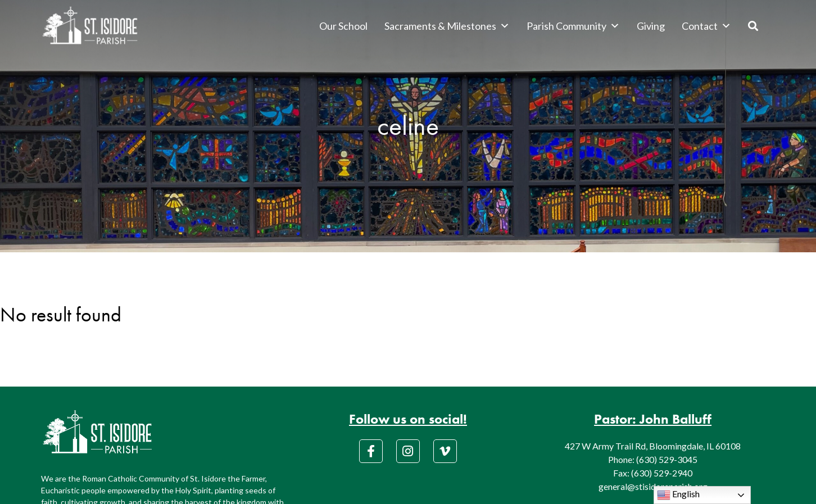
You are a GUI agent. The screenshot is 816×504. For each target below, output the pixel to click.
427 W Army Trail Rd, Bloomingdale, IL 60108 (653, 446)
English (678, 495)
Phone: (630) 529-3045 (653, 459)
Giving (651, 26)
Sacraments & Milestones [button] (447, 26)
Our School (343, 26)
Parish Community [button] (573, 26)
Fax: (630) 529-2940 (653, 473)
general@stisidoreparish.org (653, 486)
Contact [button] (706, 26)
